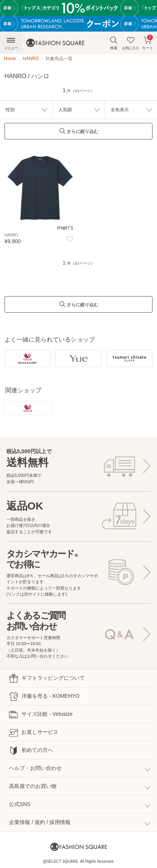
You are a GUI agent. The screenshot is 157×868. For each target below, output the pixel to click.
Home (10, 59)
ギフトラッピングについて (47, 678)
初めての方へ (31, 751)
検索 (114, 43)
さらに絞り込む (79, 133)
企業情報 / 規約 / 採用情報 (40, 822)
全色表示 (120, 110)
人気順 (65, 110)
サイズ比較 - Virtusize (41, 715)
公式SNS (20, 804)
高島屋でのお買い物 (33, 786)
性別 (10, 110)
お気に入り (130, 43)
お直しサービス (34, 733)
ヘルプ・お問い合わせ (35, 768)
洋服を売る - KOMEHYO (44, 696)
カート (148, 42)
